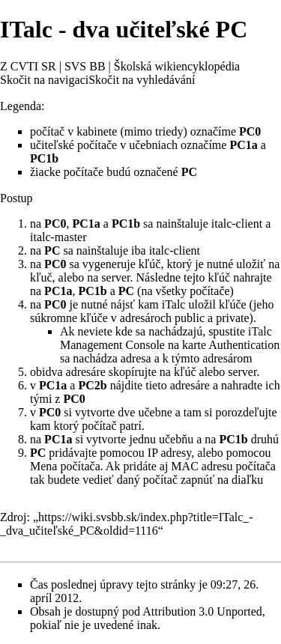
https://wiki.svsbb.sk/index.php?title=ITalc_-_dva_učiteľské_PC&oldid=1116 (127, 524)
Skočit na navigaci (44, 80)
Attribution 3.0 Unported (202, 611)
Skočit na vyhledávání (142, 80)
